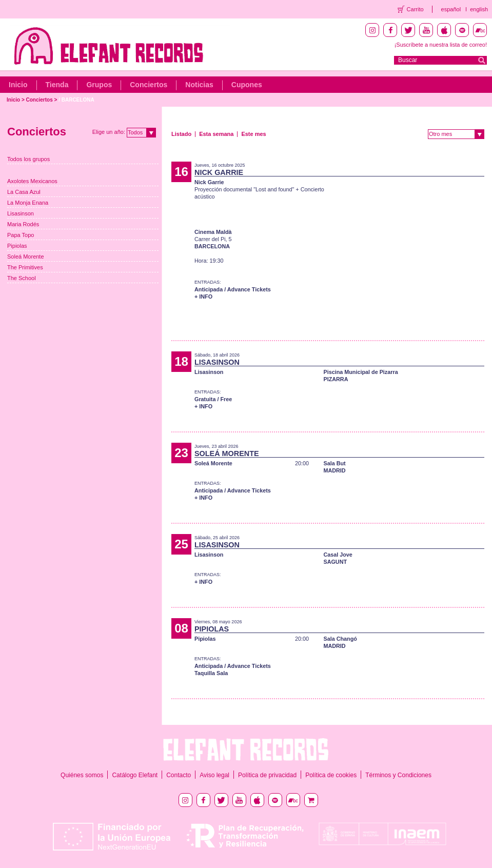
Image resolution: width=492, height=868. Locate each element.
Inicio (18, 85)
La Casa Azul (24, 192)
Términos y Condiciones (398, 775)
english (479, 9)
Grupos (99, 85)
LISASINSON (217, 362)
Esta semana (216, 134)
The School (22, 278)
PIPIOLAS (212, 629)
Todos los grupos (28, 159)
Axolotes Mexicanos (32, 181)
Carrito (415, 9)
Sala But (334, 463)
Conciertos (149, 85)
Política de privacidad (267, 775)
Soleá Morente (26, 257)
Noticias (199, 85)
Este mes (253, 134)
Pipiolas (17, 246)
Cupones (247, 85)
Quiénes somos (82, 775)
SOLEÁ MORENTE (227, 453)
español (451, 9)
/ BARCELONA (76, 100)
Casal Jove (338, 555)
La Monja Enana (28, 203)
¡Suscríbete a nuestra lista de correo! (441, 45)
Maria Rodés (23, 224)
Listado (181, 134)
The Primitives (25, 267)
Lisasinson (21, 213)
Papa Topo (21, 235)
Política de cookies (331, 775)
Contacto (179, 775)
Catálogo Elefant (135, 775)
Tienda (57, 85)
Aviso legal (214, 775)
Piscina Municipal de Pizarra (360, 372)
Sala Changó (340, 639)
